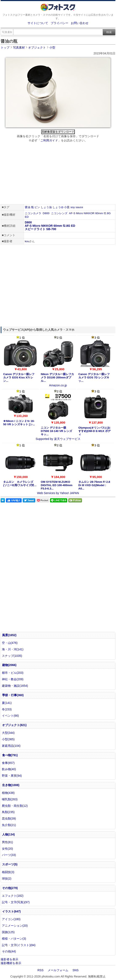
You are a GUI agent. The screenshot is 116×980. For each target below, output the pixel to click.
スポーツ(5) (10, 864)
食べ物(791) (10, 755)
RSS (40, 970)
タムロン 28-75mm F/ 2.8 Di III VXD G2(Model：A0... (94, 485)
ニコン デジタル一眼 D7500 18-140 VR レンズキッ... (56, 431)
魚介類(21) (9, 825)
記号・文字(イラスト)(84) (19, 945)
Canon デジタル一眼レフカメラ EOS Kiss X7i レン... (19, 377)
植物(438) (8, 793)
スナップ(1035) (12, 656)
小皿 (67, 207)
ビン (37, 207)
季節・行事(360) (13, 695)
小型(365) (8, 739)
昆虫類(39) (9, 819)
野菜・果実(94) (12, 776)
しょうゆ (58, 207)
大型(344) (8, 733)
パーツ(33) (9, 855)
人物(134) (9, 834)
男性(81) (7, 842)
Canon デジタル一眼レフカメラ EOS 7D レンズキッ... (94, 377)
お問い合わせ (80, 23)
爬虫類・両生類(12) (15, 806)
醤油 (28, 207)
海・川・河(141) (13, 649)
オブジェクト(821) (14, 725)
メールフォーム (58, 970)
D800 (46, 213)
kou (27, 241)
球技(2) (7, 879)
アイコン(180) (11, 919)
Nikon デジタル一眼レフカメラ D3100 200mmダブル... (57, 377)
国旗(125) (8, 932)
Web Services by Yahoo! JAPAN (58, 493)
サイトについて (38, 23)
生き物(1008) (11, 785)
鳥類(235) (8, 812)
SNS (76, 970)
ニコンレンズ (59, 213)
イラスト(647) (11, 911)
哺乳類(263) (10, 799)
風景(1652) (9, 635)
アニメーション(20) (15, 926)
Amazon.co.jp (58, 385)
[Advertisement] (58, 174)
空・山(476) (10, 643)
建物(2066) (9, 665)
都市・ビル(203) (13, 673)
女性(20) (7, 849)
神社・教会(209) (13, 679)
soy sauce (77, 207)
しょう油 (46, 207)
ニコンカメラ (33, 213)
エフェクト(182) (13, 896)
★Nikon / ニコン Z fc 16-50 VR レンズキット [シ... (19, 423)
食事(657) (8, 763)
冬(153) (7, 709)
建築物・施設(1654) (15, 686)
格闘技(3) (8, 872)
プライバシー (59, 23)
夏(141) (7, 703)
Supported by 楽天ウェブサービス (58, 439)
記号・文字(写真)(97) (16, 902)
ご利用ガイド (49, 140)
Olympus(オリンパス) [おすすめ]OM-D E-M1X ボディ (94, 431)
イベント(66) (10, 716)
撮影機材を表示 (11, 963)
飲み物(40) (9, 769)
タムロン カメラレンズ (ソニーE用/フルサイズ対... (20, 484)
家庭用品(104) (11, 746)
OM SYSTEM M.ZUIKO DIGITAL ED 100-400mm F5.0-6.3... (57, 485)
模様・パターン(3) (14, 939)
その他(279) (10, 888)
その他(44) (9, 951)
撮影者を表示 (9, 959)
